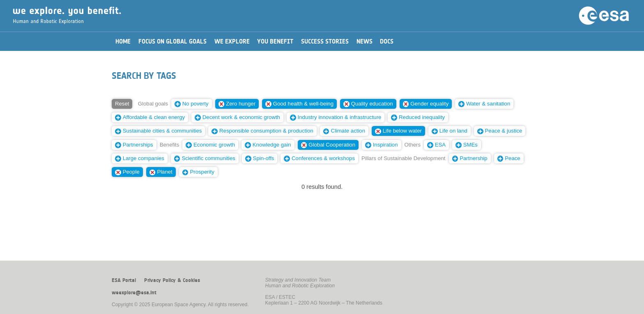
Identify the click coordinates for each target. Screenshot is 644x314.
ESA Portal (124, 280)
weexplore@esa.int (134, 293)
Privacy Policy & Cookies (172, 280)
